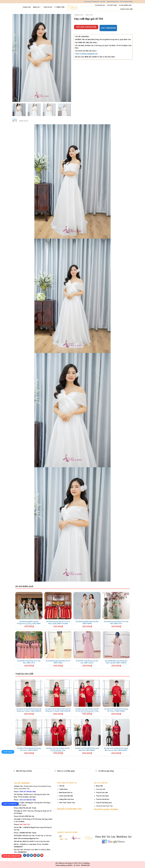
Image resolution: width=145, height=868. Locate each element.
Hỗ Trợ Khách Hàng (126, 2)
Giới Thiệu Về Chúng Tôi (92, 2)
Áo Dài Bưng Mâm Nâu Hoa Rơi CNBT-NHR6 (87, 622)
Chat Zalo (8, 752)
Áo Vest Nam (112, 5)
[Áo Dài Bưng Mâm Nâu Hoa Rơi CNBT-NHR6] (87, 606)
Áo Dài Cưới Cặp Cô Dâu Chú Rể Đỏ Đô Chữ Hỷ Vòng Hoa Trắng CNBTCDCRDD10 (87, 711)
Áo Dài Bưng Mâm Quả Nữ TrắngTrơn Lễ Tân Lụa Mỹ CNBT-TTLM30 (29, 623)
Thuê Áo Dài (48, 7)
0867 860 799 (25, 824)
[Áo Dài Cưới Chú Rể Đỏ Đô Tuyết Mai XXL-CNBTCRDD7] (87, 732)
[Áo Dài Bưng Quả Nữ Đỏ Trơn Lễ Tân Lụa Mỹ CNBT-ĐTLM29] (58, 606)
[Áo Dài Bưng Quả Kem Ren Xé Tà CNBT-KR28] (58, 645)
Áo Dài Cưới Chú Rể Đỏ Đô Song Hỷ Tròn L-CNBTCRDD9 (116, 710)
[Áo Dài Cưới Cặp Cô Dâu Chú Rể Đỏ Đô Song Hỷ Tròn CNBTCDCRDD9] (58, 732)
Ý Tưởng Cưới (60, 7)
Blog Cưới (99, 786)
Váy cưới (89, 15)
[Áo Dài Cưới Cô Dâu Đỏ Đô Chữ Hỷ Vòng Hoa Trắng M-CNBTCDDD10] (58, 693)
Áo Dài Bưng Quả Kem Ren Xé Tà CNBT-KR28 (58, 662)
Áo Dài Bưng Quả (125, 5)
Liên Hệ (103, 2)
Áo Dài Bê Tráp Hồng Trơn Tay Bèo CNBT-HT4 (29, 662)
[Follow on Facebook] (25, 855)
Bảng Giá (37, 7)
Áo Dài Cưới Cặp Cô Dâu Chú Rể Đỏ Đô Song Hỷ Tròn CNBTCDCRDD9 (58, 750)
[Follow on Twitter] (31, 855)
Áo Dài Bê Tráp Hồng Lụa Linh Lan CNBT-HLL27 (87, 662)
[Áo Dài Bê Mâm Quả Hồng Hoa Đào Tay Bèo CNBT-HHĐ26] (116, 645)
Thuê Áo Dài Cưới (126, 9)
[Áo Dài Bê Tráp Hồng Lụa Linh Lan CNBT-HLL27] (87, 645)
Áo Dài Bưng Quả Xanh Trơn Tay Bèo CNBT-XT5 (116, 622)
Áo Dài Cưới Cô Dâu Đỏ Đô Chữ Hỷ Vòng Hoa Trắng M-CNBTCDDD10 (58, 710)
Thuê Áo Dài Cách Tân (104, 806)
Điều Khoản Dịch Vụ (113, 2)
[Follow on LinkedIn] (38, 855)
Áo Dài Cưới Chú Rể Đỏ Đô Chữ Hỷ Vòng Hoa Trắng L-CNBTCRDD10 (29, 710)
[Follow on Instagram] (28, 855)
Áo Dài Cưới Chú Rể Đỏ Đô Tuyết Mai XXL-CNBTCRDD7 (87, 749)
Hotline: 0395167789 (12, 856)
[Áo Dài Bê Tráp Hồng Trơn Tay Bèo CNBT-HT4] (29, 645)
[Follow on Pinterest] (35, 855)
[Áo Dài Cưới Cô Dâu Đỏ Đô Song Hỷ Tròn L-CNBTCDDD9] (29, 732)
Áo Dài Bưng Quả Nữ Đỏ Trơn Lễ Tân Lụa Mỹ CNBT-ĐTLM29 (58, 622)
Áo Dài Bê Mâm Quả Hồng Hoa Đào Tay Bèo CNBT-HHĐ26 (116, 662)
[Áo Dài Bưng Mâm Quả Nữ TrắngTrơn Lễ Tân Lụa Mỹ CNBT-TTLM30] (29, 606)
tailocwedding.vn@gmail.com (86, 54)
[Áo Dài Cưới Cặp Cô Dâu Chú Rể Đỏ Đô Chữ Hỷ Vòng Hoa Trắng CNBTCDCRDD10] (87, 693)
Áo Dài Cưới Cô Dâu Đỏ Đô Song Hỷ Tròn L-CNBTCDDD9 (29, 749)
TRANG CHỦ (27, 7)
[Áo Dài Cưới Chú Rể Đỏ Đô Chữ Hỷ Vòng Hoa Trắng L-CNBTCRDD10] (29, 693)
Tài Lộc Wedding (84, 863)
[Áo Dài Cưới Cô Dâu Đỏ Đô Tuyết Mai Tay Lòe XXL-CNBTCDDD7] (116, 732)
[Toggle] (14, 771)
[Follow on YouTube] (42, 855)
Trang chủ (79, 15)
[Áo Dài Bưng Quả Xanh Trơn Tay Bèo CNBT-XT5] (116, 606)
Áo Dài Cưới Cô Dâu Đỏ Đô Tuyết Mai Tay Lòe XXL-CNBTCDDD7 (116, 749)
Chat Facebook (10, 804)
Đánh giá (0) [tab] (24, 121)
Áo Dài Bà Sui (100, 5)
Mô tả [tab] (15, 121)
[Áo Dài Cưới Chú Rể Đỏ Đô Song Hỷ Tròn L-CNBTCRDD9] (116, 693)
